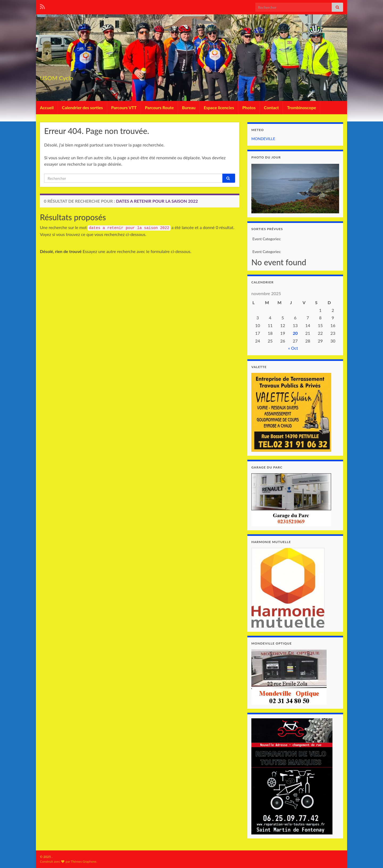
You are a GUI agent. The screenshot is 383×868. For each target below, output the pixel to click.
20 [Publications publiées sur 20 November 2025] (295, 333)
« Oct (293, 348)
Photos (249, 107)
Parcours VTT (124, 107)
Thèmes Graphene (84, 861)
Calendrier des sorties (82, 107)
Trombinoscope (301, 107)
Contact (271, 107)
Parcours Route (159, 107)
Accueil (47, 107)
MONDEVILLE (263, 139)
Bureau (189, 107)
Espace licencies (219, 107)
